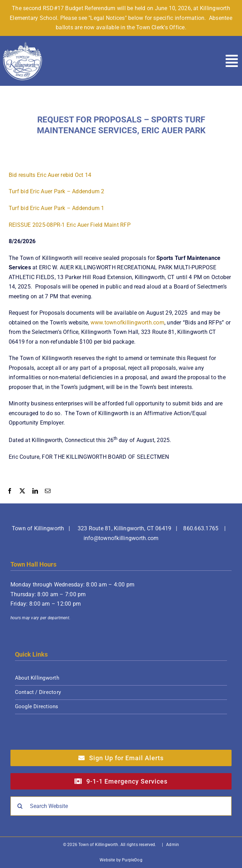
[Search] (20, 806)
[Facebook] (10, 492)
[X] (22, 492)
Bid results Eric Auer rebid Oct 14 (50, 175)
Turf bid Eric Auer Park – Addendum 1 (57, 208)
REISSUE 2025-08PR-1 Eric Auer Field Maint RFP (70, 225)
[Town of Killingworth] (23, 44)
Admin (173, 845)
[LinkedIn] (35, 492)
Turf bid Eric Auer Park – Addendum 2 (57, 192)
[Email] (48, 492)
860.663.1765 (201, 528)
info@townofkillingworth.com (121, 538)
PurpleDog (132, 860)
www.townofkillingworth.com (127, 323)
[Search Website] (121, 806)
